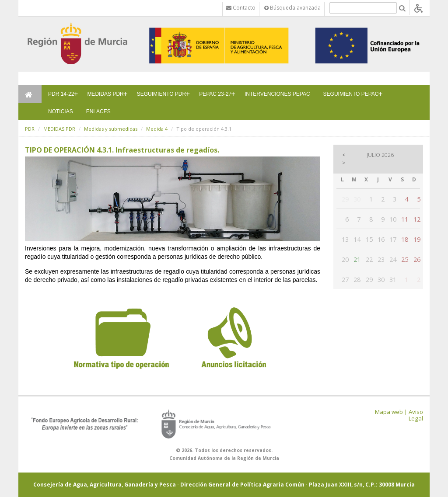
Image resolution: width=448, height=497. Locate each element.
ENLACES (98, 111)
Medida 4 (157, 129)
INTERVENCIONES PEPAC (277, 94)
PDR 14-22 (61, 94)
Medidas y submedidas (111, 129)
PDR (30, 129)
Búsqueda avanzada (292, 8)
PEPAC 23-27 (215, 94)
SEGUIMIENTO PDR (161, 94)
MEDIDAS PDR (105, 94)
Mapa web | (391, 412)
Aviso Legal (416, 415)
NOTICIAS (61, 111)
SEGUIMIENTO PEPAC (351, 94)
